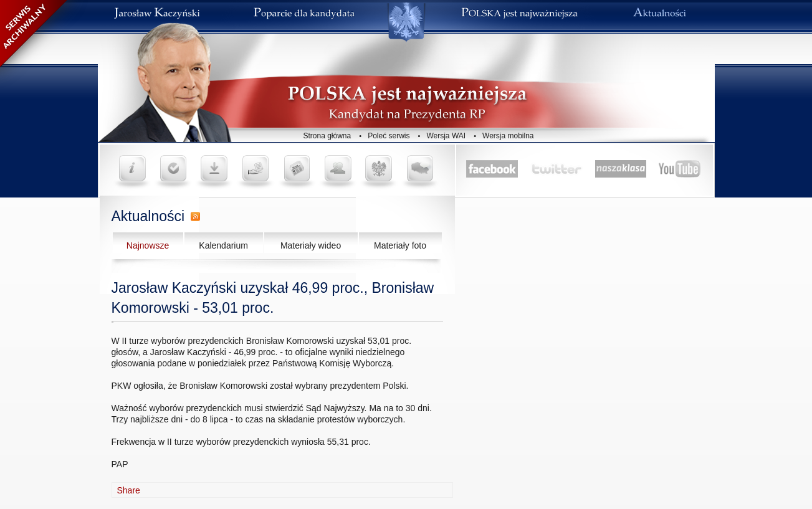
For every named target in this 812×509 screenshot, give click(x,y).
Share (129, 490)
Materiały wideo (311, 245)
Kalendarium (223, 245)
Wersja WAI (446, 136)
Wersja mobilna (508, 136)
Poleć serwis (389, 136)
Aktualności (148, 216)
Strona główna (327, 136)
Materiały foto (400, 245)
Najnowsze (148, 245)
